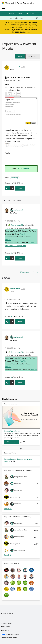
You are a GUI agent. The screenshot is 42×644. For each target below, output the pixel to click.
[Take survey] (12, 442)
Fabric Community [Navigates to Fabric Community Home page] (25, 3)
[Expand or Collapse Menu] (3, 8)
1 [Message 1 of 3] (11, 183)
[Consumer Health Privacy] (21, 638)
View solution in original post (15, 246)
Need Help (15, 178)
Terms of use (5, 627)
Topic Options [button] (32, 56)
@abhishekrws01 (17, 225)
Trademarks (5, 630)
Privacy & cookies (7, 623)
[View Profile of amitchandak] (18, 210)
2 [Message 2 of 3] (11, 253)
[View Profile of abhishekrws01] (15, 67)
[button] (20, 56)
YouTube (23, 234)
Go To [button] (34, 13)
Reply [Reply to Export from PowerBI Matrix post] (20, 188)
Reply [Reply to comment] (20, 258)
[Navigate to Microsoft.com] (8, 3)
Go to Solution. (24, 169)
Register (12, 13)
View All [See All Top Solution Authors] (8, 509)
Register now (25, 32)
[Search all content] (24, 18)
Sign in (20, 13)
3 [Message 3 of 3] (11, 316)
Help (27, 13)
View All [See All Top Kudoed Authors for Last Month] (8, 555)
